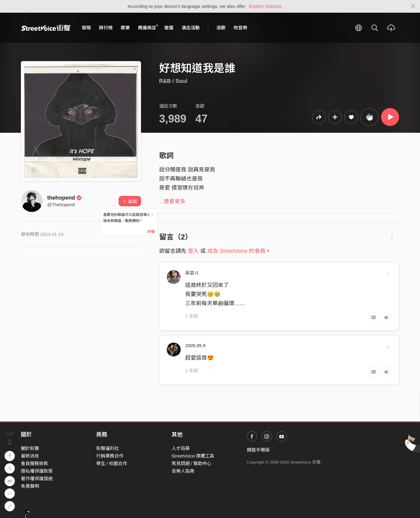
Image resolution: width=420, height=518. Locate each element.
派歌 (221, 28)
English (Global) (265, 6)
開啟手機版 (258, 450)
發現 (86, 28)
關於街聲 (30, 448)
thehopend (64, 198)
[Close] (413, 6)
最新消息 (30, 456)
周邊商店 (148, 28)
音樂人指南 (183, 471)
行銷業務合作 (110, 456)
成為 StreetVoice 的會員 (236, 251)
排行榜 (106, 28)
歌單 (125, 28)
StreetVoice (46, 28)
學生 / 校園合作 (112, 463)
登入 (193, 251)
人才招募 (181, 448)
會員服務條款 (34, 463)
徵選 (169, 28)
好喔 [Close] (151, 232)
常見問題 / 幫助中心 (192, 463)
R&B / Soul (173, 81)
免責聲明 (30, 486)
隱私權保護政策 (37, 471)
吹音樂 (240, 28)
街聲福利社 (108, 448)
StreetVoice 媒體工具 (193, 456)
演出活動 (191, 28)
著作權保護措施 (37, 479)
